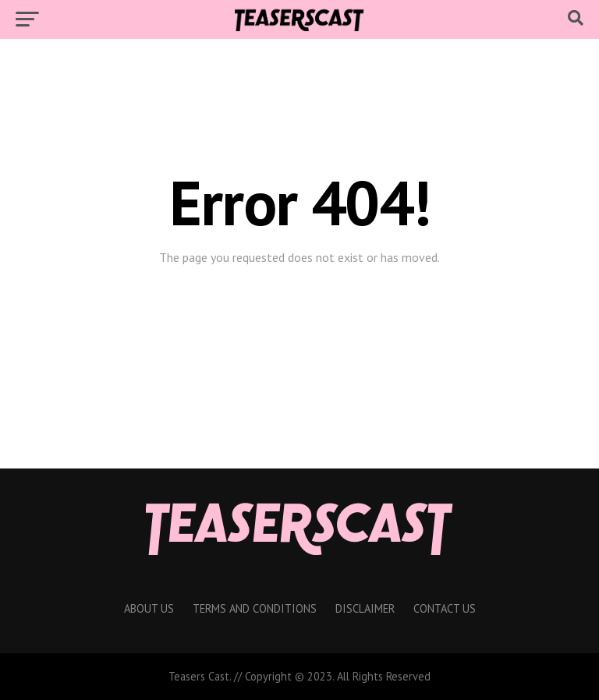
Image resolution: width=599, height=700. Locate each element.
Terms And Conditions (255, 608)
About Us (149, 608)
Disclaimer (365, 608)
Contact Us (445, 608)
